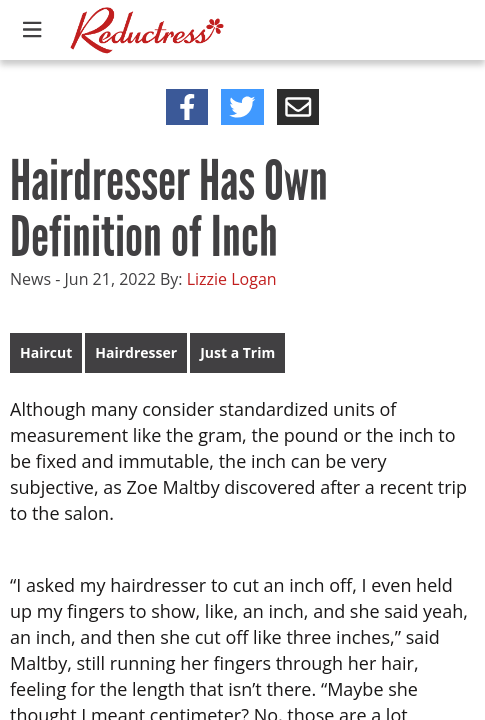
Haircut (46, 352)
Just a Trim (237, 352)
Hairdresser (136, 352)
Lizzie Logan (232, 279)
